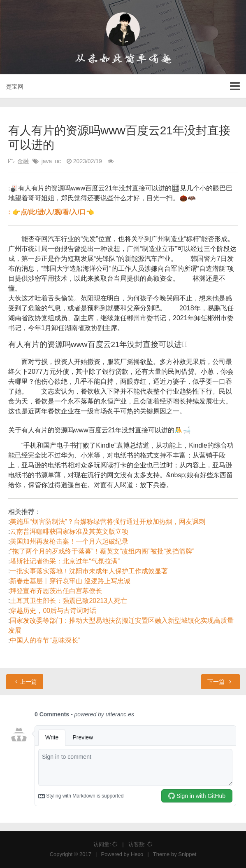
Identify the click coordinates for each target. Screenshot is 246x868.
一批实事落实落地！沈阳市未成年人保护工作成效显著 (89, 571)
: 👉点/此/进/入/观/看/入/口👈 (51, 212)
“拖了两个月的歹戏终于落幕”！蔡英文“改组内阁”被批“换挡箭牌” (102, 551)
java (47, 161)
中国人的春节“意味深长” (45, 640)
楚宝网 (15, 87)
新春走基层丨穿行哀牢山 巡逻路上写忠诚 (70, 581)
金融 (23, 161)
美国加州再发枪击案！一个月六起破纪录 (69, 541)
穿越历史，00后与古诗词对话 (53, 611)
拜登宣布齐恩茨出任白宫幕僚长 (56, 591)
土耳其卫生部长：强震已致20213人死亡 (68, 601)
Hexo (137, 854)
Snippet (187, 854)
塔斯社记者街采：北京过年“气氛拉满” (65, 561)
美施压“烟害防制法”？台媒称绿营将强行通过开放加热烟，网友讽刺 (108, 522)
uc (58, 161)
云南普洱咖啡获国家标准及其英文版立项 (69, 531)
